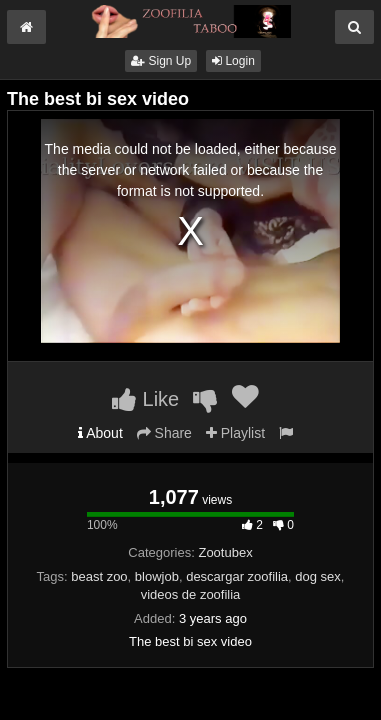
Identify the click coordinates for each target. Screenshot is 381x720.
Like (145, 399)
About (100, 433)
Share (164, 433)
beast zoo (99, 576)
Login (233, 61)
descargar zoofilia (237, 576)
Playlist (235, 433)
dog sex (318, 576)
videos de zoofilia (191, 594)
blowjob (157, 576)
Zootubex (225, 552)
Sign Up (161, 61)
